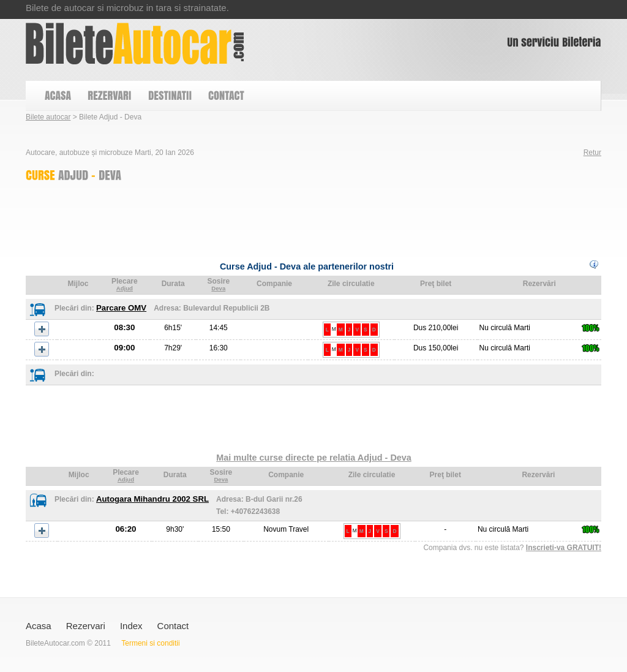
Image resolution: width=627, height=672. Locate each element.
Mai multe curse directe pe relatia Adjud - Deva (314, 458)
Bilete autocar (48, 117)
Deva (218, 288)
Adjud (125, 288)
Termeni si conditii (150, 643)
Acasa (39, 626)
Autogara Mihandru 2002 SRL (152, 499)
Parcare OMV (121, 308)
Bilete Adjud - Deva (135, 43)
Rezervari (86, 626)
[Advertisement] (249, 218)
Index (131, 626)
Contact (173, 626)
